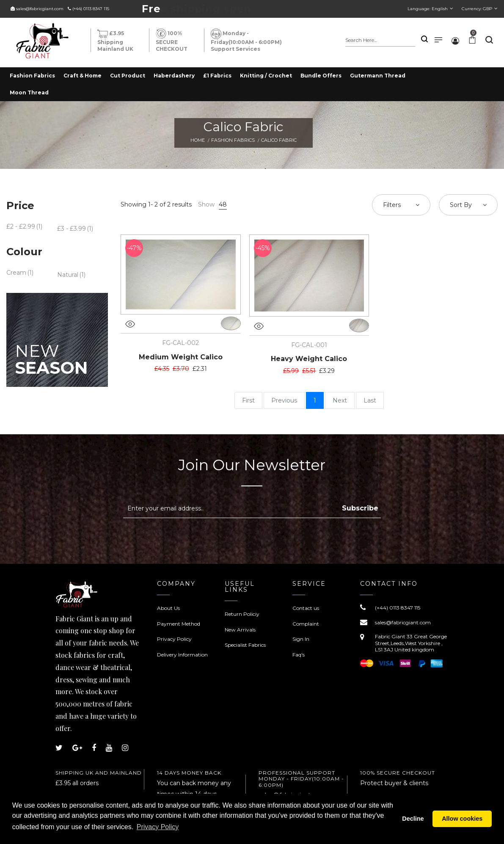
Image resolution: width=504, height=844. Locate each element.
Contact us (306, 608)
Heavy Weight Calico (309, 359)
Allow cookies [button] (462, 821)
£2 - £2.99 (21, 226)
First (248, 400)
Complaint (306, 624)
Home (198, 140)
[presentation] (194, 539)
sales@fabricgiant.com (40, 9)
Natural (68, 275)
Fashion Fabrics (233, 140)
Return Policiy (242, 614)
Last (370, 400)
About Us (168, 608)
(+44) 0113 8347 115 (91, 9)
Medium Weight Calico (181, 357)
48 (223, 204)
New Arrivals (240, 630)
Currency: (477, 9)
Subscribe (360, 508)
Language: (428, 9)
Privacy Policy (174, 639)
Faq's (299, 655)
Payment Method (179, 624)
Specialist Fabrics (245, 645)
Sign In (301, 639)
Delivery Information (182, 655)
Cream (16, 273)
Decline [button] (413, 821)
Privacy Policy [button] (181, 831)
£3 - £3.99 (72, 229)
